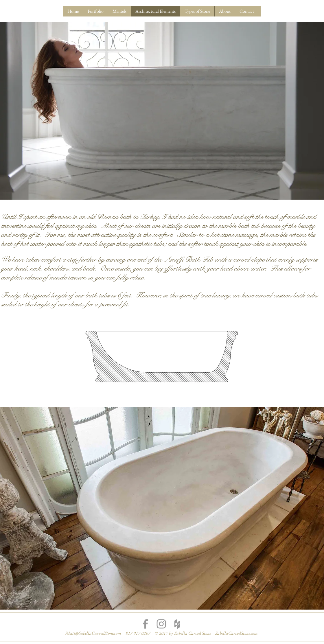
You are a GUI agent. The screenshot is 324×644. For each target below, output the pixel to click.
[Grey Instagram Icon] (161, 624)
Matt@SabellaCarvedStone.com (93, 633)
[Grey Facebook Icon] (145, 624)
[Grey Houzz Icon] (177, 624)
